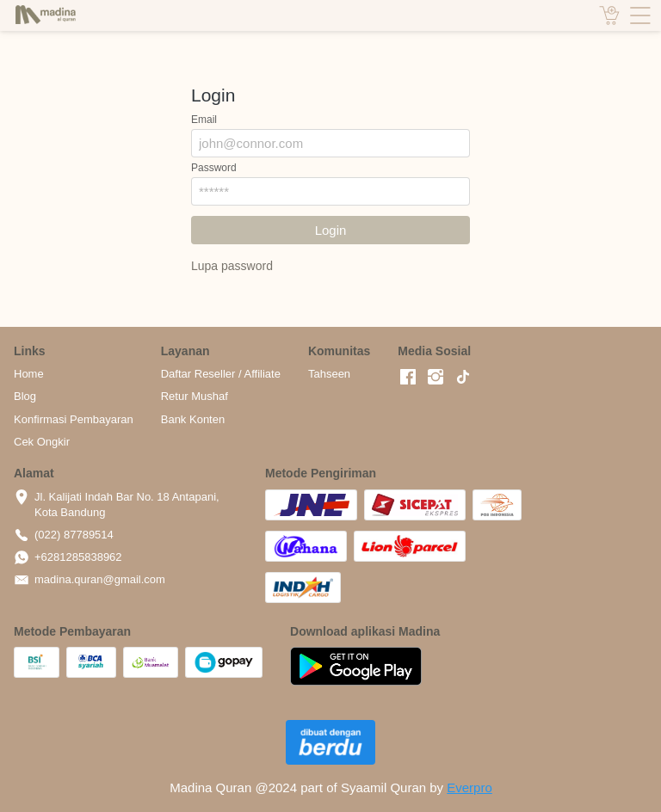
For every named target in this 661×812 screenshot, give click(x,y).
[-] (408, 378)
